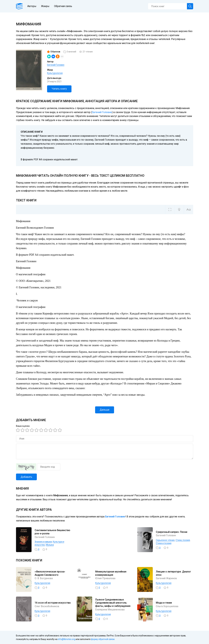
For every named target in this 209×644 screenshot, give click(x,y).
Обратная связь (63, 6)
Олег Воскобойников (47, 606)
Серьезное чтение (165, 540)
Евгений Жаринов (166, 578)
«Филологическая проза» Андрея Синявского (50, 573)
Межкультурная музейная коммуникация (111, 573)
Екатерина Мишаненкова (110, 610)
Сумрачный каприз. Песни (172, 532)
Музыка (50, 545)
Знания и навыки (43, 542)
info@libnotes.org (67, 639)
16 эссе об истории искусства (53, 603)
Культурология (55, 73)
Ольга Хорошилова (167, 606)
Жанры (45, 6)
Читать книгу (59, 89)
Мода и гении (164, 603)
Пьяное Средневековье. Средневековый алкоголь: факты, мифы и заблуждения (113, 603)
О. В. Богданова (44, 578)
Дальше (105, 410)
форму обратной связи (103, 639)
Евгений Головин (56, 65)
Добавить (26, 477)
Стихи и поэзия (164, 543)
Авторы (32, 6)
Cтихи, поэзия (183, 540)
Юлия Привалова (105, 578)
